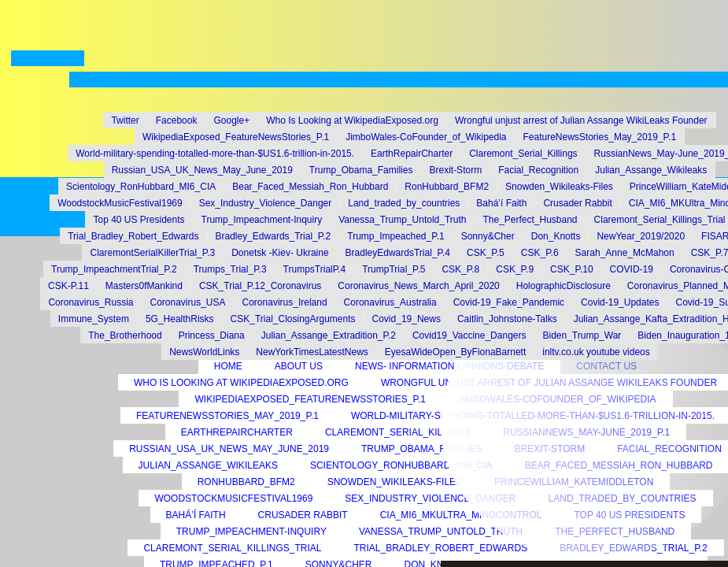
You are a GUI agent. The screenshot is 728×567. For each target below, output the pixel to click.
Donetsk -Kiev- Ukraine (280, 253)
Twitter (125, 120)
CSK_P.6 (540, 253)
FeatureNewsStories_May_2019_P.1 (227, 416)
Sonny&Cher (488, 236)
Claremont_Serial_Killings (398, 432)
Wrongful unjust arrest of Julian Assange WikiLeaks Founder (581, 120)
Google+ (231, 120)
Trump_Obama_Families (421, 449)
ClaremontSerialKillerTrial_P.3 (152, 253)
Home (228, 366)
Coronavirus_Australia (390, 302)
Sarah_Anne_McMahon (625, 253)
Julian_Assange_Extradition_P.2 (329, 335)
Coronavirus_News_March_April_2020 (418, 286)
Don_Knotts (556, 236)
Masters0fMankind (144, 286)
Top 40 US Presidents (139, 220)
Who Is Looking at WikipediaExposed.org (241, 383)
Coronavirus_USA (187, 302)
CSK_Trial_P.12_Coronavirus (260, 286)
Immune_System (94, 319)
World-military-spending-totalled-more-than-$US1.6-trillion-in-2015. (215, 154)
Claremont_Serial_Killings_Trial (232, 548)
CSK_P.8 (460, 269)
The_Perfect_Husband (530, 220)
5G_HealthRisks (180, 319)
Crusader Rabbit (303, 515)
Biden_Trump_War (582, 335)
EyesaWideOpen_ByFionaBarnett (455, 352)
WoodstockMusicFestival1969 (233, 498)
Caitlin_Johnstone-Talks (507, 319)
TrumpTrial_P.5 (394, 269)
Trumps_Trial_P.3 (230, 269)
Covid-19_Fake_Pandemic (509, 302)
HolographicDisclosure (564, 286)
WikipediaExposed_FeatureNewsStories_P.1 (310, 399)
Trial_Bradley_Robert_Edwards (133, 236)
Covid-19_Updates (620, 302)
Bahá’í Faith (196, 515)
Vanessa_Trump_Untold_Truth (402, 220)
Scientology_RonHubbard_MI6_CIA (401, 465)
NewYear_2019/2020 (641, 236)
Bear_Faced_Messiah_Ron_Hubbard (310, 187)
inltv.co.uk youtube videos (596, 352)
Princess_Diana (212, 335)
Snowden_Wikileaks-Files (395, 482)
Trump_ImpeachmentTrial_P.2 (114, 269)
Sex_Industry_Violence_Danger (430, 498)
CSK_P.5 (486, 253)
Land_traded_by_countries (404, 203)
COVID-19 (632, 269)
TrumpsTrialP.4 (315, 269)
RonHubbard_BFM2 (246, 482)
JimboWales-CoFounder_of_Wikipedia (426, 137)
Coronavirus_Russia (91, 302)
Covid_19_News (406, 319)
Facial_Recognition (538, 170)
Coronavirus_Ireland (285, 302)
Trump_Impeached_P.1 (395, 236)
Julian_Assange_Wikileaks (208, 465)
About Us (299, 366)
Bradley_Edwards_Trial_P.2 (273, 236)
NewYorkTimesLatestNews (312, 352)
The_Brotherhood (125, 335)
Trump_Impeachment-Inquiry (251, 532)
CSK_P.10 (572, 269)
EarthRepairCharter (237, 432)
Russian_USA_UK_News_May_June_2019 (229, 449)
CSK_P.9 (515, 269)
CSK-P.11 (68, 286)
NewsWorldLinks (204, 352)
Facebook (177, 120)
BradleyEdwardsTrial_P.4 (398, 253)
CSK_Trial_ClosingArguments (293, 319)
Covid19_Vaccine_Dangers (469, 335)
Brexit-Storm (455, 170)
